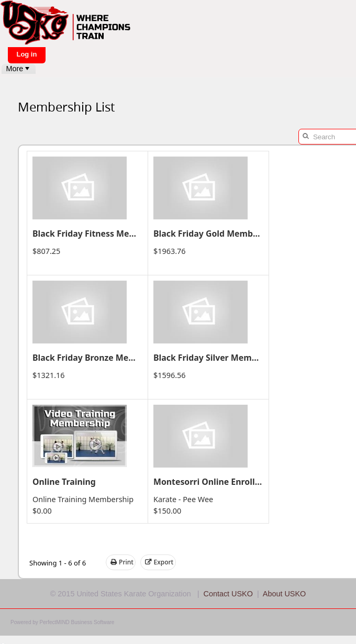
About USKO (284, 594)
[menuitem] (19, 69)
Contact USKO (228, 594)
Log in (26, 54)
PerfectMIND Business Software (77, 622)
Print (122, 562)
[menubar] (19, 69)
